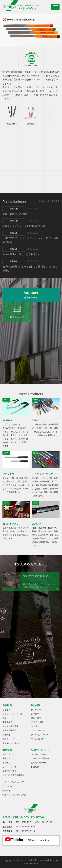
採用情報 (6, 735)
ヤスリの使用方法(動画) (13, 775)
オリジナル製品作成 (40, 758)
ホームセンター (38, 739)
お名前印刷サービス (40, 763)
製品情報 (36, 705)
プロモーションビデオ (12, 714)
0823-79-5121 (28, 822)
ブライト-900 (37, 722)
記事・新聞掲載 (9, 730)
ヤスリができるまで (40, 754)
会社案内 (7, 705)
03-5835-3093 (28, 827)
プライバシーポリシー (12, 743)
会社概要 (6, 710)
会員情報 (6, 791)
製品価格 (6, 763)
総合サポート (9, 750)
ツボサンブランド (40, 750)
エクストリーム (38, 730)
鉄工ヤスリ (36, 710)
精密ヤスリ (36, 718)
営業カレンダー (9, 739)
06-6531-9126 (28, 831)
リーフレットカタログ (12, 767)
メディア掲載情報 (10, 726)
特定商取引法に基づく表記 (14, 795)
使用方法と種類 (9, 771)
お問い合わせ (8, 754)
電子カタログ (8, 758)
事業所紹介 (7, 722)
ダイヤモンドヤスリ (40, 735)
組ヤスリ (35, 714)
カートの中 (7, 786)
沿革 (4, 718)
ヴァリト (35, 726)
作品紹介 (35, 767)
